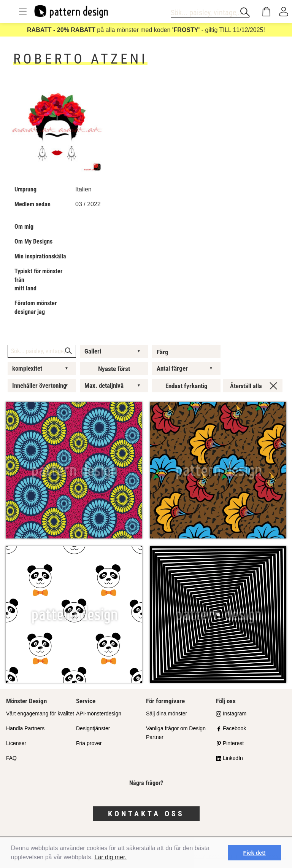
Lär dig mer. (111, 857)
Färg (163, 352)
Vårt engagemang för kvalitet (40, 714)
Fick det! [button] (255, 853)
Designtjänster (93, 728)
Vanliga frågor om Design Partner (176, 733)
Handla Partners (25, 728)
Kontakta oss (146, 814)
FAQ (11, 758)
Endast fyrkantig (186, 386)
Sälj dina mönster (167, 714)
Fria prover (89, 743)
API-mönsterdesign (99, 714)
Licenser (16, 743)
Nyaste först (114, 369)
